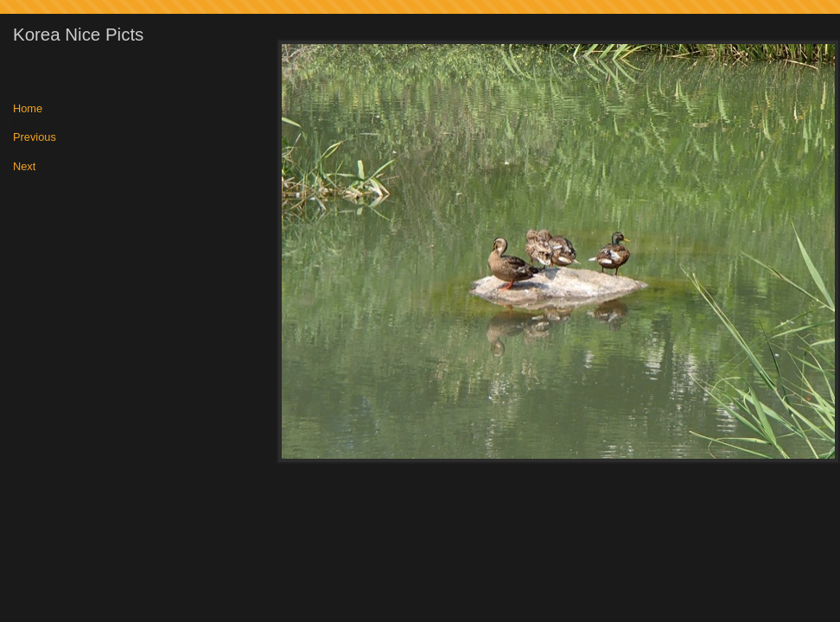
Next (24, 167)
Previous (35, 138)
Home (28, 109)
